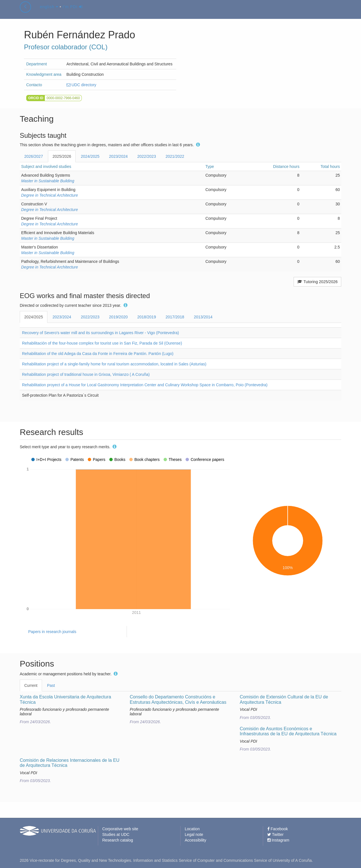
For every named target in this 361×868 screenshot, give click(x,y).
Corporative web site (120, 829)
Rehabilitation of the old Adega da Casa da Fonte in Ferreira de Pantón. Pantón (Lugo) (98, 354)
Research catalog (118, 840)
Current (31, 685)
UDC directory (82, 85)
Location (192, 829)
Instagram (278, 840)
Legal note (194, 834)
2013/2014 (203, 317)
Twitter (276, 834)
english (49, 12)
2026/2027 (34, 156)
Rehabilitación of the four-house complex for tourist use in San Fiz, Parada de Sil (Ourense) (102, 343)
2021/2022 (175, 156)
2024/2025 (90, 156)
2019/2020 (118, 317)
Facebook (278, 829)
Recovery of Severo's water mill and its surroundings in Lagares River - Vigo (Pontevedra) (100, 333)
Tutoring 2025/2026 (317, 282)
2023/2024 (118, 156)
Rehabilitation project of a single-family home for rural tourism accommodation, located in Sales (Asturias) (114, 364)
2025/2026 (62, 156)
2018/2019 (147, 317)
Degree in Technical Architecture (49, 195)
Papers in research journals (52, 632)
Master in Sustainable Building (48, 181)
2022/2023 (147, 156)
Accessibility (195, 840)
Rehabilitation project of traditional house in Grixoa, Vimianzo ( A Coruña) (86, 374)
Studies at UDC (116, 834)
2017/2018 (175, 317)
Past (51, 685)
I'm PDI (72, 12)
